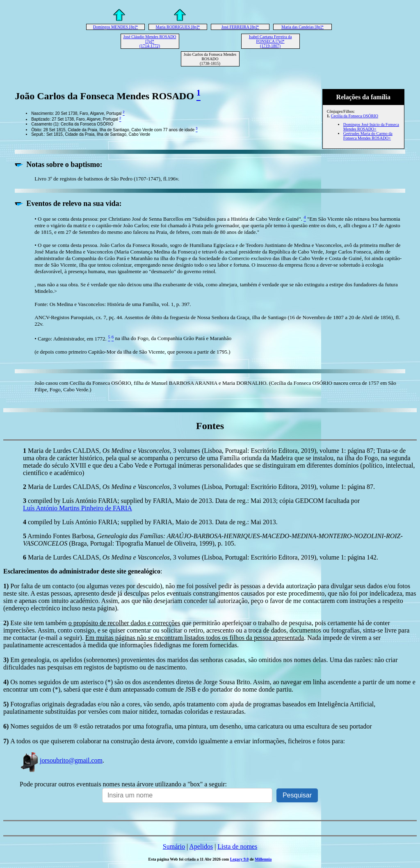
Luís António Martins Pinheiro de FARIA (78, 508)
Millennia (263, 859)
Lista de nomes (237, 846)
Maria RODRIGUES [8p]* (178, 27)
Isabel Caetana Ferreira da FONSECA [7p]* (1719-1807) (270, 41)
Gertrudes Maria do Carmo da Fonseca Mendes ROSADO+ (368, 136)
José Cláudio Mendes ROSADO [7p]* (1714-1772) (150, 41)
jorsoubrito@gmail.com (61, 760)
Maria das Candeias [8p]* (302, 27)
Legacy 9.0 (240, 859)
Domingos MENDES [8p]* (115, 27)
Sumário (174, 846)
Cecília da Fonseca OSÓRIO (355, 116)
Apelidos (201, 846)
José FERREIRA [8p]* (240, 27)
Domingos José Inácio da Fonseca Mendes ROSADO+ (371, 127)
